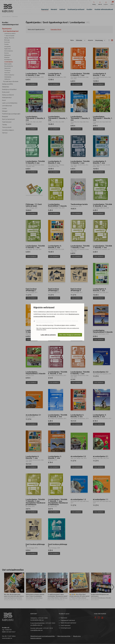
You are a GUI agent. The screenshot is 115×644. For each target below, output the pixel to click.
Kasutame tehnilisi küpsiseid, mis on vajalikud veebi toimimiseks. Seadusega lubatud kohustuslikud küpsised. (57, 322)
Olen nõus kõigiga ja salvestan (70, 335)
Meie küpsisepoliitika (49, 316)
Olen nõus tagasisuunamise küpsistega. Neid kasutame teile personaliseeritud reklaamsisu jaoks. (58, 329)
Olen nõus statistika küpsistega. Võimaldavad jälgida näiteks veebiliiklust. (56, 325)
